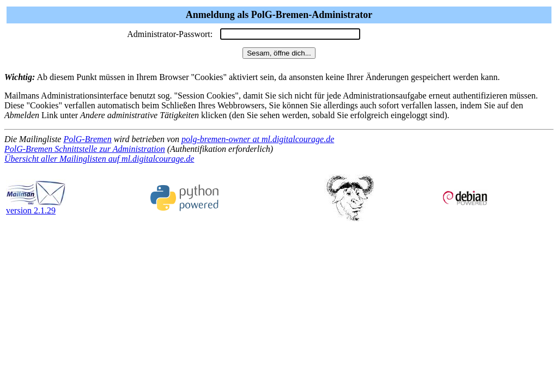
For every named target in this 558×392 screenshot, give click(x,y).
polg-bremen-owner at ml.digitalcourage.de (258, 139)
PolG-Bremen (87, 139)
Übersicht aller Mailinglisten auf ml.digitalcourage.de (99, 159)
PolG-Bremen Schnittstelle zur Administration (85, 149)
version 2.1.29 (36, 207)
